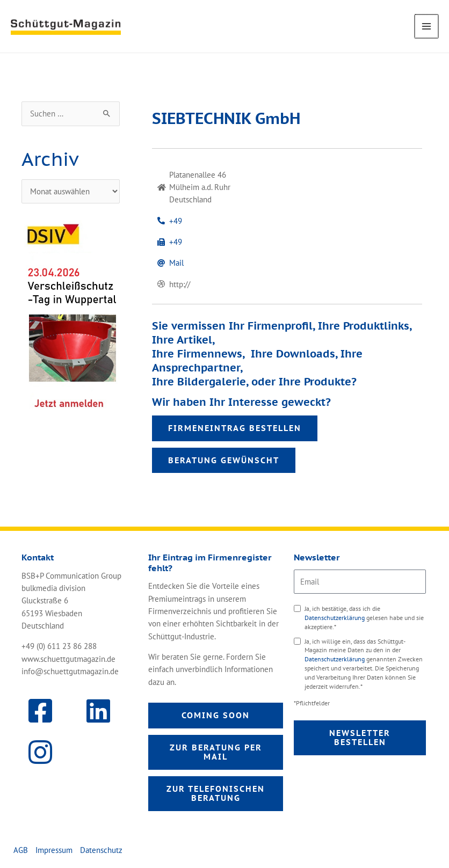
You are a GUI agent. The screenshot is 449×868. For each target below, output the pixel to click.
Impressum (54, 850)
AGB (21, 850)
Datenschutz (101, 850)
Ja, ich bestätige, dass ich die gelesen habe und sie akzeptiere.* (364, 618)
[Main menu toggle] (427, 26)
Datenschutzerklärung (335, 618)
